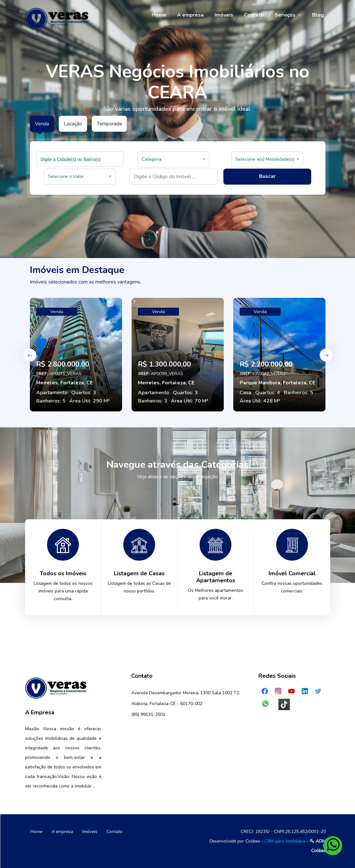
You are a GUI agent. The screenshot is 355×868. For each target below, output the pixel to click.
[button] (174, 159)
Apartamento (52, 393)
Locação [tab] (73, 124)
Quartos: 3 (84, 393)
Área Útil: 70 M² (190, 401)
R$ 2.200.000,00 (266, 364)
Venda (57, 312)
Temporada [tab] (109, 124)
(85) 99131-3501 (148, 714)
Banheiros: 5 (51, 401)
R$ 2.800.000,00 (63, 364)
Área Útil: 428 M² (260, 401)
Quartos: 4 (268, 393)
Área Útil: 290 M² (89, 401)
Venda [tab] (42, 124)
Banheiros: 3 (153, 401)
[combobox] (80, 159)
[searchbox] (81, 159)
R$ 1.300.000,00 (164, 364)
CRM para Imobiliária (285, 841)
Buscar (267, 176)
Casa (246, 393)
